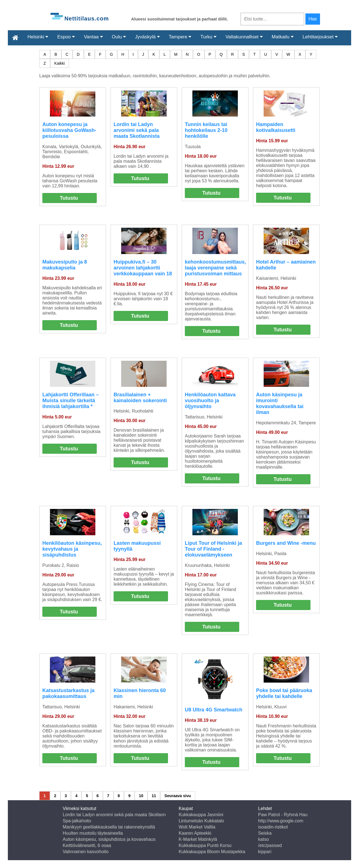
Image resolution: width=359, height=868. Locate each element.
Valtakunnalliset (244, 37)
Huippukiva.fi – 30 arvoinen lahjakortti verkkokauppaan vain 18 (143, 268)
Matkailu (283, 37)
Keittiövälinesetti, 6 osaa (87, 845)
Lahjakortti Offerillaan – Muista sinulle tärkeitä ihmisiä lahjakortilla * (71, 401)
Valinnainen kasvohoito (86, 852)
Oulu (119, 37)
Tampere (180, 37)
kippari (265, 852)
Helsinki (38, 37)
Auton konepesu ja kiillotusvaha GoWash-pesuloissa (69, 130)
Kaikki (60, 63)
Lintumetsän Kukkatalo (201, 821)
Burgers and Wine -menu (286, 543)
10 (141, 796)
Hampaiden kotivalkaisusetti (276, 127)
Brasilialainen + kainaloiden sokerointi (140, 398)
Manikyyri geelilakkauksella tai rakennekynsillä (109, 827)
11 (154, 796)
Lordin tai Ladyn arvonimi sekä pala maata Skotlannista (137, 130)
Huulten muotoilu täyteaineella (93, 833)
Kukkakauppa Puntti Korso (205, 845)
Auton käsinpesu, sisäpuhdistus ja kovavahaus (109, 839)
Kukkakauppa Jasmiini (201, 815)
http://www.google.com (281, 821)
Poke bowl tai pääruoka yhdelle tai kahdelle (284, 693)
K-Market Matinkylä (198, 839)
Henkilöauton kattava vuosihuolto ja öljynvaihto (210, 401)
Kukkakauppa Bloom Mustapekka (212, 852)
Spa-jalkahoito (77, 821)
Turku (208, 37)
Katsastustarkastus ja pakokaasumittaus (68, 693)
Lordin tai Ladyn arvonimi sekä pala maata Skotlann (114, 815)
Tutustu (69, 198)
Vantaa (93, 37)
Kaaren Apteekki (195, 833)
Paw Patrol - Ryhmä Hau (283, 815)
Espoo (66, 37)
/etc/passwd (270, 845)
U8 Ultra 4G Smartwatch (214, 710)
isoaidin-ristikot (273, 827)
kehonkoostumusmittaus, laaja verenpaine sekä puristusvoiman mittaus (215, 268)
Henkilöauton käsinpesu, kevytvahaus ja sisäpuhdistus (72, 549)
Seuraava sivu (178, 796)
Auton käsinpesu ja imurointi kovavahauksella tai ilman (280, 403)
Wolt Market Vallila (197, 827)
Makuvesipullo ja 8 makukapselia (65, 265)
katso (263, 839)
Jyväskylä (147, 37)
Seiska (265, 833)
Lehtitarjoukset (320, 37)
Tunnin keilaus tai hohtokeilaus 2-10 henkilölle (206, 130)
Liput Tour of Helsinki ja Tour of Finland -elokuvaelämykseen (213, 549)
